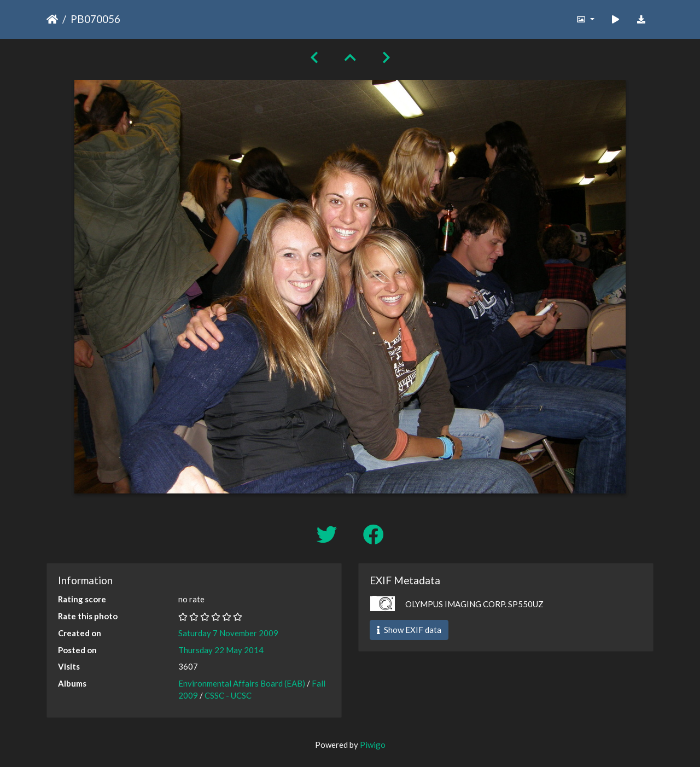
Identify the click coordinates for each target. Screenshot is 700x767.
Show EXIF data (409, 630)
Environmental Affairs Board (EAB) (242, 683)
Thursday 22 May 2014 (221, 650)
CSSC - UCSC (228, 695)
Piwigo (373, 745)
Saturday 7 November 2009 (228, 633)
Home (52, 19)
